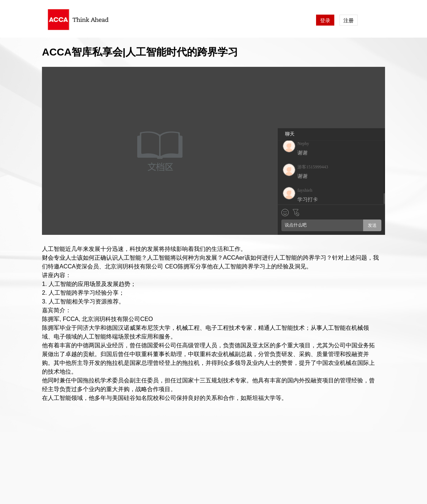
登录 (325, 20)
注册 (349, 20)
